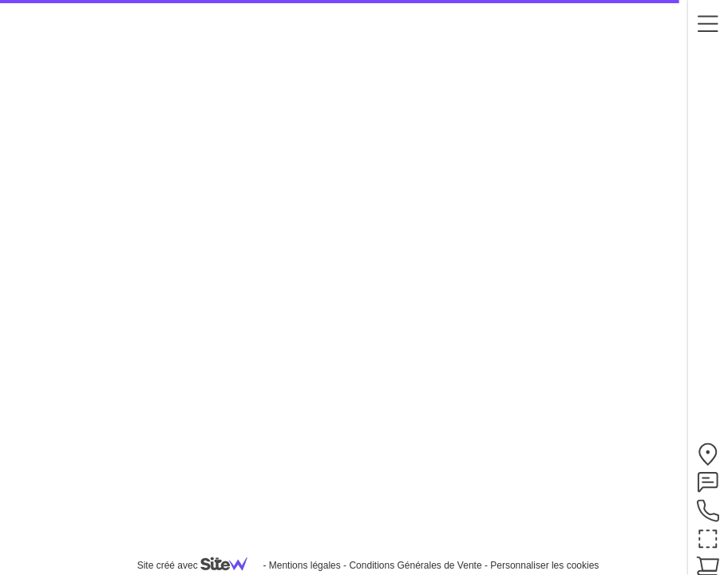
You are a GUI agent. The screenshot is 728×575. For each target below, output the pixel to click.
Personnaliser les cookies (544, 565)
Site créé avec (199, 565)
